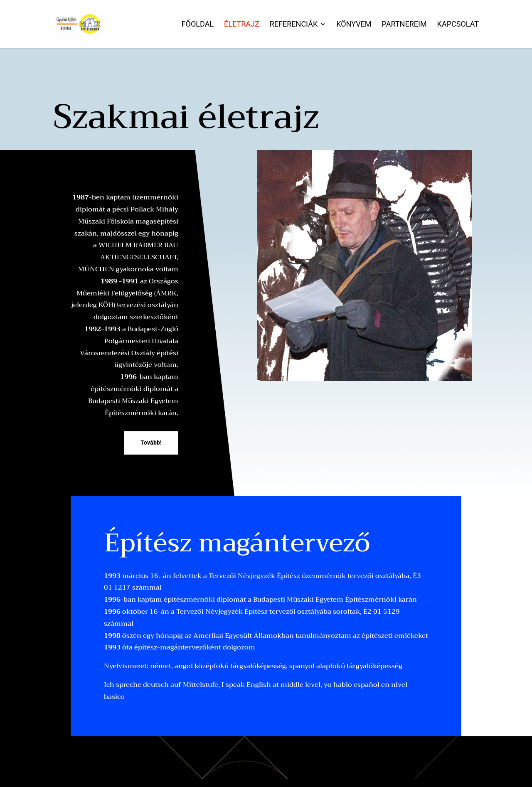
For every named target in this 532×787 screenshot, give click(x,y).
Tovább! (151, 443)
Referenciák (294, 25)
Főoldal (198, 25)
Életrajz (242, 25)
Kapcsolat (458, 25)
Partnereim (404, 25)
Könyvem (354, 25)
